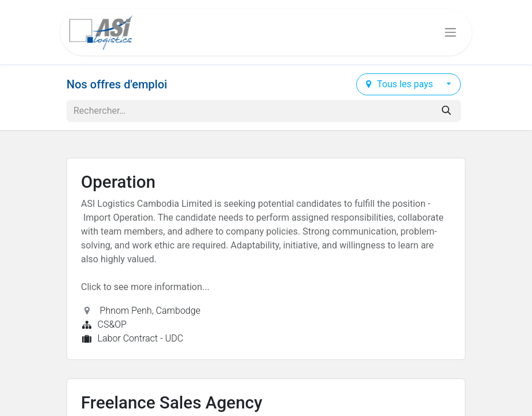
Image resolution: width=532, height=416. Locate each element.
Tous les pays (401, 84)
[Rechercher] (446, 111)
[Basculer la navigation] (450, 33)
